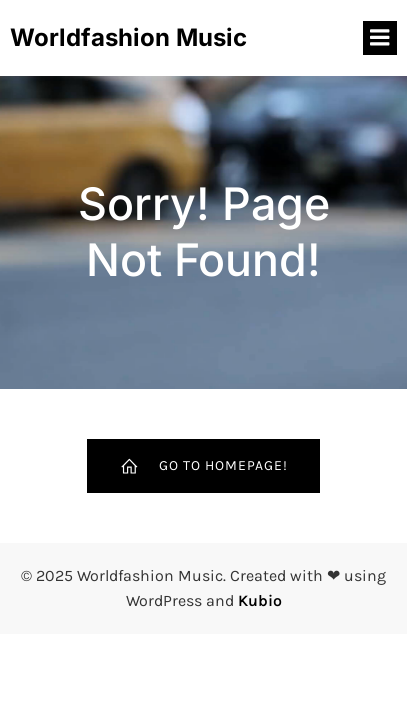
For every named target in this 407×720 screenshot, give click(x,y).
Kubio (260, 600)
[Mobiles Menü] (380, 38)
